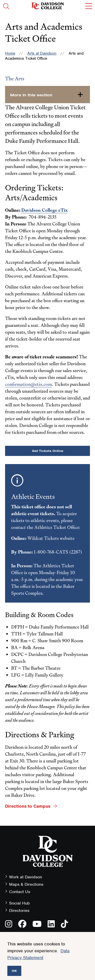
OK (14, 971)
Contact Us (20, 892)
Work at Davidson (26, 877)
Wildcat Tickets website (51, 538)
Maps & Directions (26, 884)
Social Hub (20, 903)
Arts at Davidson (42, 53)
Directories (19, 910)
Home (10, 53)
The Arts (15, 79)
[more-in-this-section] (48, 95)
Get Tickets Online (48, 451)
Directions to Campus (28, 806)
